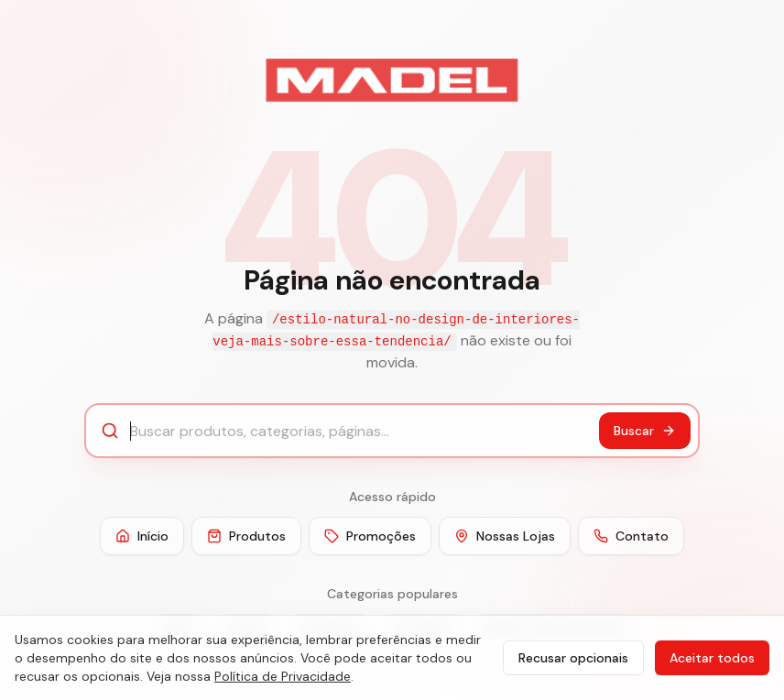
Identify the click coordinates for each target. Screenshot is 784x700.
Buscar (645, 431)
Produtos (246, 536)
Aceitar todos (712, 658)
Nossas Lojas (505, 536)
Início (142, 536)
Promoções (370, 536)
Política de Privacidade (283, 676)
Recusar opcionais (573, 658)
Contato (631, 536)
